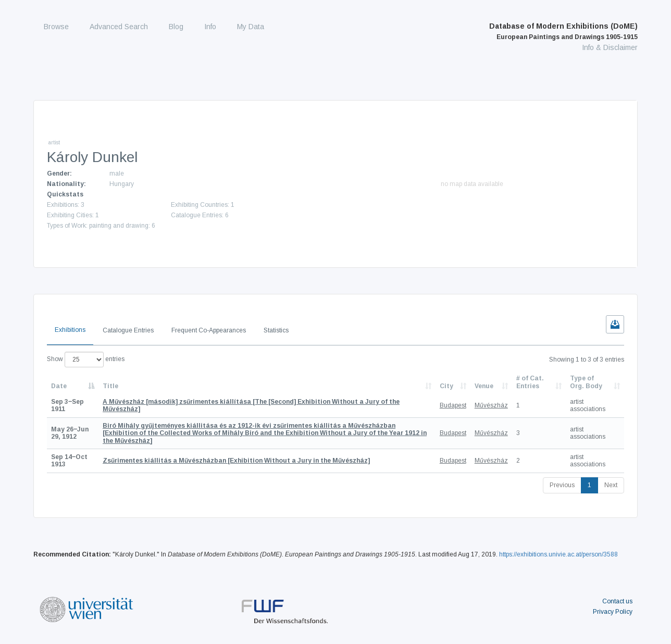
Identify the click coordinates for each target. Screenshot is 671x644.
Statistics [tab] (276, 330)
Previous (562, 485)
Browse (56, 27)
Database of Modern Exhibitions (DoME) (563, 31)
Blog (176, 27)
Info (210, 27)
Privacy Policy (613, 612)
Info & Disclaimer (610, 47)
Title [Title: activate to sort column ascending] (110, 386)
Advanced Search (119, 27)
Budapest (453, 405)
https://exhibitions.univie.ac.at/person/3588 (558, 554)
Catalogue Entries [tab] (128, 330)
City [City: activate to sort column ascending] (446, 386)
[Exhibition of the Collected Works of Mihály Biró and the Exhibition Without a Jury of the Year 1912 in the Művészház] (265, 433)
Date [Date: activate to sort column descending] (59, 386)
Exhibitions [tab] (70, 330)
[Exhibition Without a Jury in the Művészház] (236, 461)
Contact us (617, 601)
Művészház (491, 405)
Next (611, 485)
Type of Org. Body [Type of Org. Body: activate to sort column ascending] (586, 382)
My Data (251, 27)
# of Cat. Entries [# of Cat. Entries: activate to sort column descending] (530, 382)
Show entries (86, 360)
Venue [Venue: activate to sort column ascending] (484, 386)
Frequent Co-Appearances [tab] (209, 330)
